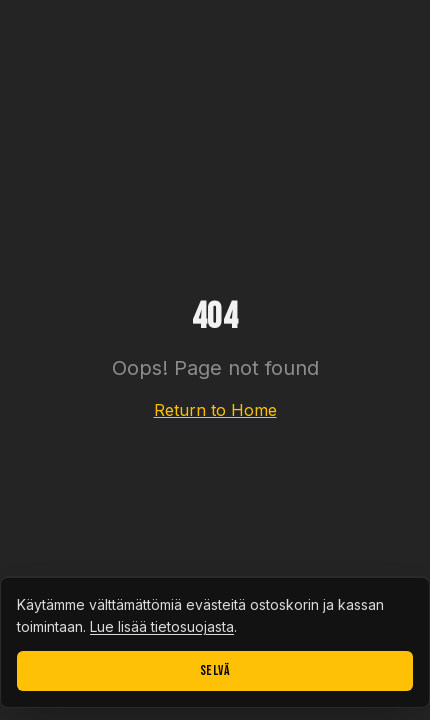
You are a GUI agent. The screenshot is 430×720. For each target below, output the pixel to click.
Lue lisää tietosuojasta (162, 626)
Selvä (215, 670)
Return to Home (215, 410)
